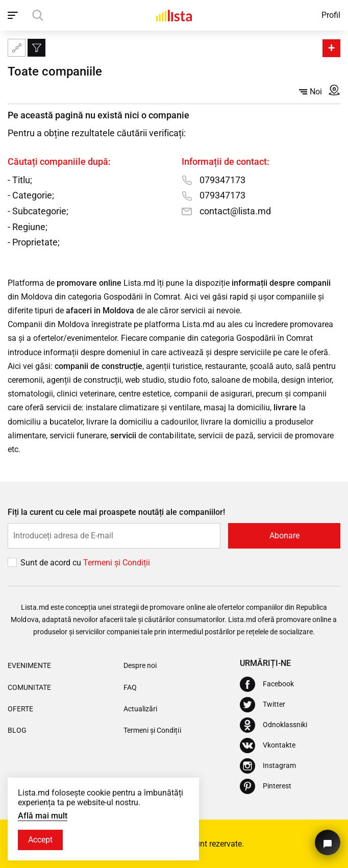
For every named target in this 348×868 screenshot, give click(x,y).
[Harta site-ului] (17, 48)
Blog (17, 730)
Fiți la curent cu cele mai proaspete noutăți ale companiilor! (116, 512)
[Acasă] (174, 15)
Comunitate (29, 687)
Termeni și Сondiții (117, 563)
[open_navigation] (14, 15)
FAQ (130, 687)
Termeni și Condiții (152, 730)
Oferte (20, 709)
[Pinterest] (266, 786)
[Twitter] (263, 705)
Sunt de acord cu (52, 563)
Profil (331, 15)
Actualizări (140, 709)
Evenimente (29, 665)
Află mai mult (43, 816)
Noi (310, 92)
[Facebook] (267, 684)
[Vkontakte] (268, 746)
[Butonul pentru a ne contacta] (328, 842)
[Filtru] (36, 48)
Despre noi (140, 665)
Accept (40, 840)
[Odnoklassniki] (274, 725)
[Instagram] (268, 766)
